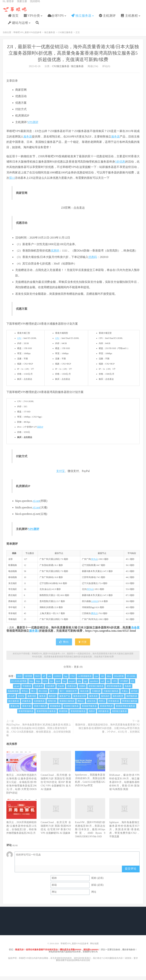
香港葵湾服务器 (89, 710)
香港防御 (63, 715)
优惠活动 (71, 690)
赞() (64, 646)
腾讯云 (94, 617)
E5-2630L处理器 (19, 685)
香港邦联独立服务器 (46, 715)
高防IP (40, 431)
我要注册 (22, 5)
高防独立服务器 (119, 715)
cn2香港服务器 (85, 680)
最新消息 (32, 700)
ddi (102, 680)
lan (64, 685)
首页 (13, 19)
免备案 (135, 631)
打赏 (83, 646)
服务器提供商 (80, 700)
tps (108, 685)
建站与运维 (18, 26)
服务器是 (93, 700)
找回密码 (35, 5)
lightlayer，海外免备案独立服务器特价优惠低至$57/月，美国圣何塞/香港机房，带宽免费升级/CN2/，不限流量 (124, 833)
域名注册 (84, 695)
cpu (96, 680)
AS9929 (95, 605)
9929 (37, 680)
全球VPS (56, 19)
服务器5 (34, 634)
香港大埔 (26, 710)
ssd (102, 685)
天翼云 (125, 695)
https (38, 685)
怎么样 (12, 700)
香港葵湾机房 (106, 710)
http (31, 685)
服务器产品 (65, 700)
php (79, 685)
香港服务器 (55, 710)
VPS (115, 685)
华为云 (94, 563)
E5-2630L (131, 680)
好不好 (134, 695)
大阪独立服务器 (111, 695)
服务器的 (105, 700)
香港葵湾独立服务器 (125, 710)
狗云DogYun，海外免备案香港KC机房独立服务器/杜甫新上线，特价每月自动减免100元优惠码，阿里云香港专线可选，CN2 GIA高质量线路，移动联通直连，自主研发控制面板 (39, 734)
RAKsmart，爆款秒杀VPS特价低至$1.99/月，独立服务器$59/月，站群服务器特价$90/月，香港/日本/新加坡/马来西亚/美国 (124, 786)
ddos (109, 680)
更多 (76, 671)
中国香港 (27, 690)
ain (50, 680)
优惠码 (55, 254)
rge (86, 685)
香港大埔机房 (40, 710)
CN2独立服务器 (65, 36)
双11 (12, 182)
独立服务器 (81, 19)
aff (44, 680)
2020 (19, 680)
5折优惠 (120, 165)
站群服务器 (39, 705)
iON (45, 685)
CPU (19, 342)
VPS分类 (32, 19)
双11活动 (43, 695)
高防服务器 (103, 715)
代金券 (61, 690)
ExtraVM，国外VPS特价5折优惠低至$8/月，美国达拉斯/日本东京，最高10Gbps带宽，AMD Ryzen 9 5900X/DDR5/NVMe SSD (90, 833)
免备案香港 (13, 695)
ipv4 (58, 685)
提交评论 (131, 872)
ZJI (133, 685)
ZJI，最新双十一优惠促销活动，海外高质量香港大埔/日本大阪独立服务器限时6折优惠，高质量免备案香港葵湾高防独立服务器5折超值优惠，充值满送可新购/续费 (73, 57)
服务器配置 (118, 700)
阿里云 (102, 705)
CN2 (73, 680)
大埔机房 (96, 695)
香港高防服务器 (78, 715)
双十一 (53, 695)
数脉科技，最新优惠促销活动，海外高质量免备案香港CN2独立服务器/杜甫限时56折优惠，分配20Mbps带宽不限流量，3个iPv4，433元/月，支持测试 (108, 732)
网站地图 (94, 947)
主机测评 (107, 19)
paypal (72, 685)
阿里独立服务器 (130, 705)
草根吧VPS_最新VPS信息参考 (15, 13)
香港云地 (15, 710)
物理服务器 (132, 700)
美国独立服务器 (67, 705)
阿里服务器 (114, 705)
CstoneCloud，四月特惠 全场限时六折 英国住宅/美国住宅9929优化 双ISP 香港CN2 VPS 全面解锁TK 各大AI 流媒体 (56, 786)
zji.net (36, 505)
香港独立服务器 (71, 710)
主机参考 (38, 690)
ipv (52, 685)
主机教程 (129, 19)
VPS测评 (33, 126)
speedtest (94, 685)
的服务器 (26, 705)
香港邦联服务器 (26, 715)
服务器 (28, 140)
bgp (66, 680)
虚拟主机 (91, 705)
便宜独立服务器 (96, 690)
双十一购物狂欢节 (68, 695)
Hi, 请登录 (8, 5)
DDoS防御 (119, 680)
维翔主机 (52, 705)
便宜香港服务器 (114, 690)
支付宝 (60, 475)
